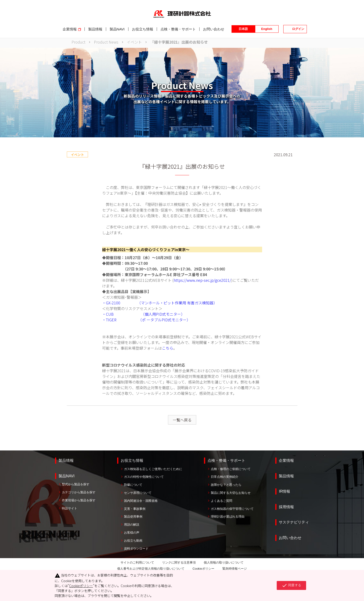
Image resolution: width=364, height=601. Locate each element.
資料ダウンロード (136, 549)
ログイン (298, 29)
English (267, 29)
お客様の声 (132, 533)
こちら (168, 348)
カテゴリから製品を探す (79, 492)
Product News (106, 42)
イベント (134, 42)
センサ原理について (138, 493)
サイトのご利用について (137, 562)
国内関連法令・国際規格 (141, 501)
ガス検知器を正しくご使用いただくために (153, 469)
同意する (291, 585)
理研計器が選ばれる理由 (228, 517)
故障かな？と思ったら (226, 485)
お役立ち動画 (133, 541)
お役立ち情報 (132, 460)
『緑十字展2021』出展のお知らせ (179, 42)
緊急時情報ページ (235, 569)
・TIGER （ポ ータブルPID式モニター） (146, 320)
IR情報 (284, 491)
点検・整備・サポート (226, 460)
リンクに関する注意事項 (179, 562)
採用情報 (286, 507)
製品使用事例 (133, 517)
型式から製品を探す (76, 484)
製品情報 (66, 460)
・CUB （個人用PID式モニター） (143, 314)
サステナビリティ (294, 522)
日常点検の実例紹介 (225, 477)
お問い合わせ (290, 538)
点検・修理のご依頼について (231, 469)
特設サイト (70, 508)
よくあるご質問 (222, 501)
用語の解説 (132, 525)
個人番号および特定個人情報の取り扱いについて (151, 569)
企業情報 (286, 460)
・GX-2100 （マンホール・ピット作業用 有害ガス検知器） (160, 303)
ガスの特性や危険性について (144, 477)
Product (78, 42)
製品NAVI (67, 476)
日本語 (243, 29)
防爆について (133, 485)
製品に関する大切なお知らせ (231, 493)
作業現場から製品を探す (79, 500)
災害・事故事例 (135, 509)
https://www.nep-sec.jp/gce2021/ (202, 280)
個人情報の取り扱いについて (224, 562)
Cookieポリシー (203, 569)
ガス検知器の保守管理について (232, 509)
